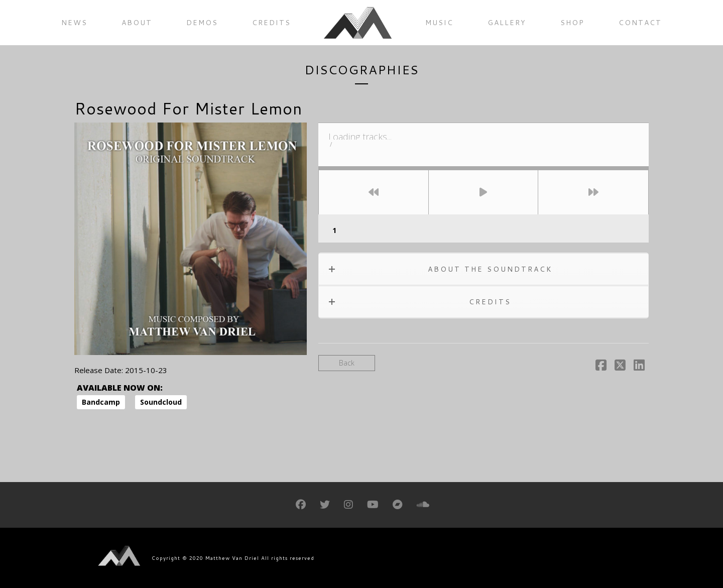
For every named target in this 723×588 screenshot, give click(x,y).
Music (439, 23)
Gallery (507, 23)
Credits (271, 23)
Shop (572, 23)
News (74, 23)
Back (347, 363)
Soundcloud (161, 402)
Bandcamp (101, 402)
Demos (202, 23)
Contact (640, 23)
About (137, 23)
